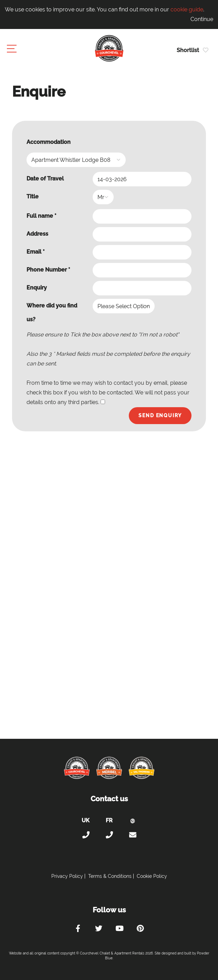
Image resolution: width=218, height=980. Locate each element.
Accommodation (49, 142)
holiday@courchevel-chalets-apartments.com (133, 835)
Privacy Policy (67, 876)
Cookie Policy (152, 876)
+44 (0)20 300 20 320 (86, 835)
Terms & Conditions (110, 876)
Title (33, 197)
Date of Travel (45, 179)
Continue (202, 19)
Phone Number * (48, 270)
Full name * (41, 216)
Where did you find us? (52, 312)
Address (37, 234)
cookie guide (187, 9)
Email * (36, 252)
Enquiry (37, 288)
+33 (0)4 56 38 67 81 (109, 835)
